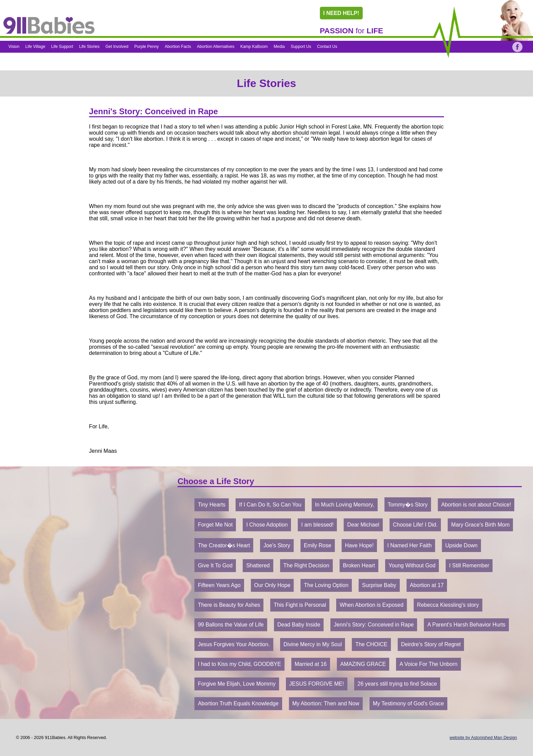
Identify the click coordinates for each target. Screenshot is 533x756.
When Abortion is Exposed (372, 605)
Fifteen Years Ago (219, 585)
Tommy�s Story (408, 505)
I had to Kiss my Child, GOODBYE (239, 664)
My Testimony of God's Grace (408, 703)
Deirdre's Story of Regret (431, 644)
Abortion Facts (178, 47)
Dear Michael (363, 525)
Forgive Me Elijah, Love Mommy (237, 684)
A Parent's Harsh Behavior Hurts (466, 625)
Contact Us (327, 47)
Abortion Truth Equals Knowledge (238, 703)
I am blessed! (317, 525)
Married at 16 (311, 664)
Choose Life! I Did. (415, 525)
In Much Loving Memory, (345, 505)
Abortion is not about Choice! (476, 505)
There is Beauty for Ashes (229, 605)
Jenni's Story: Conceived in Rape (374, 625)
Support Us (301, 47)
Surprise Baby (379, 585)
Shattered (258, 565)
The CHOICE (371, 644)
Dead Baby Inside (299, 625)
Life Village (36, 47)
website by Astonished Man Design (483, 737)
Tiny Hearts (212, 505)
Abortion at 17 (427, 585)
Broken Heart (359, 565)
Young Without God (412, 565)
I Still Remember (469, 565)
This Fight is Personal (300, 605)
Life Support (62, 47)
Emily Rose (318, 545)
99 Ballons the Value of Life (231, 625)
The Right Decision (306, 565)
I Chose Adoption (267, 525)
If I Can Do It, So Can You (270, 505)
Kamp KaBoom (254, 47)
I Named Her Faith (409, 545)
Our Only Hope (272, 585)
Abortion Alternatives (216, 47)
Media (279, 47)
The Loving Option (326, 585)
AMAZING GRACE (363, 664)
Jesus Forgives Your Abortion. (234, 644)
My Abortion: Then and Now (326, 703)
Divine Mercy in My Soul (313, 644)
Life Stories (89, 47)
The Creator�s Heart (224, 545)
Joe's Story (277, 545)
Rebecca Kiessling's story (448, 605)
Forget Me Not (215, 525)
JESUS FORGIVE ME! (317, 684)
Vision (14, 47)
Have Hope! (359, 545)
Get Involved (117, 47)
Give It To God (215, 565)
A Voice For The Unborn (428, 664)
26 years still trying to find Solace (397, 684)
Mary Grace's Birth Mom (480, 525)
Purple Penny (147, 47)
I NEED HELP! (341, 13)
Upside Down (461, 545)
